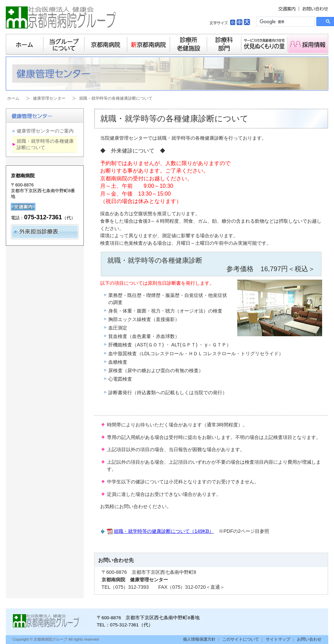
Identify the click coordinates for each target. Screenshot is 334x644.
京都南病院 (106, 44)
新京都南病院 (149, 44)
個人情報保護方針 (199, 639)
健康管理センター (49, 98)
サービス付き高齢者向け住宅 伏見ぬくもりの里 (264, 44)
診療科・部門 (224, 44)
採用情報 (308, 44)
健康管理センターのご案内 (45, 131)
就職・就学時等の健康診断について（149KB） (164, 531)
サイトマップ (278, 639)
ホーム (25, 44)
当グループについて (64, 44)
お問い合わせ (309, 639)
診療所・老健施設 (189, 44)
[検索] (285, 22)
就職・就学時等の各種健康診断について (45, 144)
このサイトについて (241, 639)
